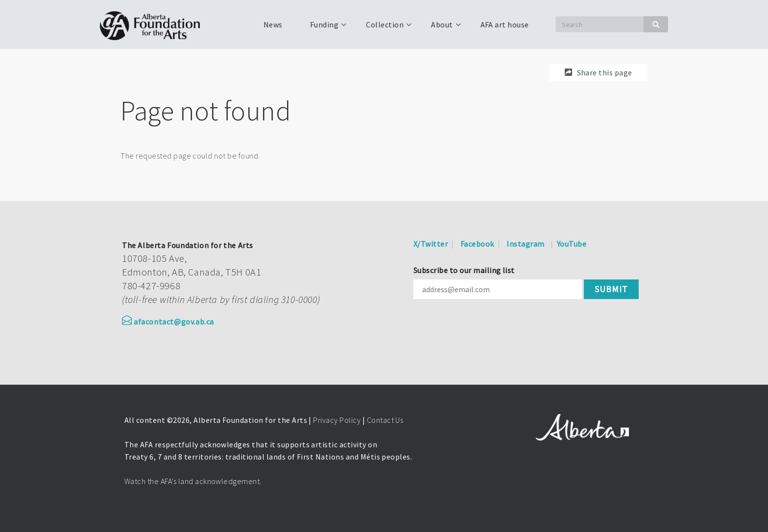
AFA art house (505, 24)
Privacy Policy (337, 420)
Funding (323, 28)
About (441, 28)
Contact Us (385, 420)
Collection (384, 28)
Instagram (525, 244)
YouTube (572, 244)
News (273, 24)
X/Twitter (431, 244)
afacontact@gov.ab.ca (168, 322)
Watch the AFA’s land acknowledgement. (193, 481)
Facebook (477, 244)
